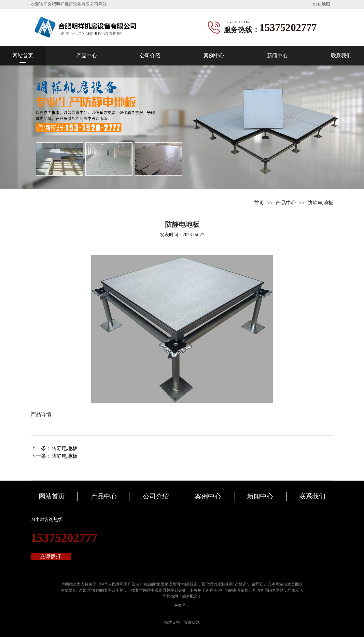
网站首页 (23, 56)
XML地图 (321, 4)
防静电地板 (320, 203)
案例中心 (214, 56)
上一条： (54, 448)
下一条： (54, 456)
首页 (258, 203)
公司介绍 (150, 56)
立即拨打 (50, 556)
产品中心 (87, 56)
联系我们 (341, 56)
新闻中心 (277, 56)
